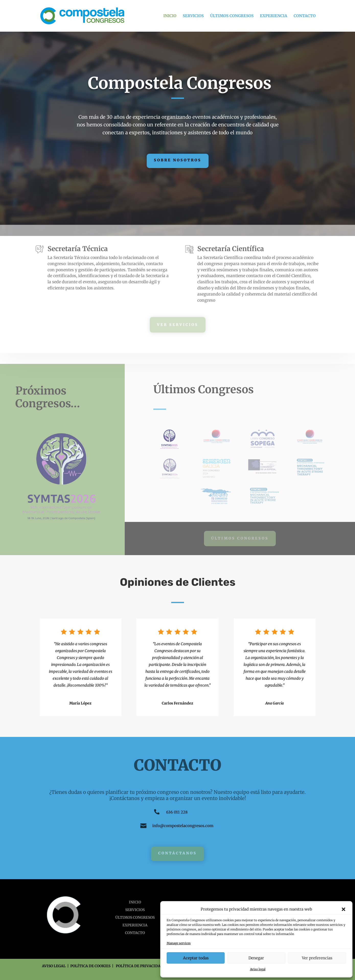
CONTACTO (305, 16)
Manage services (179, 943)
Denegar (256, 958)
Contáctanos (178, 853)
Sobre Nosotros (178, 160)
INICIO (170, 16)
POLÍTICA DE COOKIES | (93, 966)
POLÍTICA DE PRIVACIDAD (140, 966)
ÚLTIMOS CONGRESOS (232, 16)
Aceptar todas (196, 958)
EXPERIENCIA (274, 16)
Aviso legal (258, 969)
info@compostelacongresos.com (183, 826)
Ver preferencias (317, 958)
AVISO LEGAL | (56, 966)
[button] (343, 909)
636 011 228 (177, 812)
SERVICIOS (193, 16)
